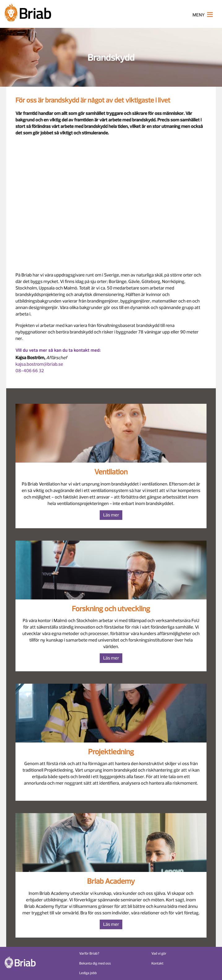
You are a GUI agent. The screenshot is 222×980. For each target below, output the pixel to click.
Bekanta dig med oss (95, 963)
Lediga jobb (88, 973)
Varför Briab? (89, 954)
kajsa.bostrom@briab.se (39, 364)
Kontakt (157, 963)
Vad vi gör (159, 954)
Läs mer (111, 515)
